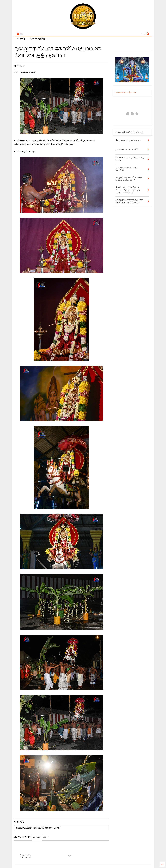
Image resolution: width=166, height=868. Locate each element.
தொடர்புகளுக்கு (37, 39)
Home (70, 856)
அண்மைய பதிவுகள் (126, 92)
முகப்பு (21, 39)
